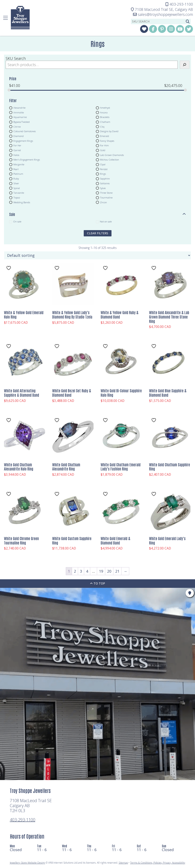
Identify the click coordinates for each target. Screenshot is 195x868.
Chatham (105, 122)
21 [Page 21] (117, 571)
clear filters (98, 233)
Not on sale (106, 222)
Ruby (16, 179)
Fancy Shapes (107, 141)
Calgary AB (162, 9)
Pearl (16, 169)
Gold (103, 150)
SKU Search (16, 58)
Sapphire (105, 179)
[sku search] (158, 21)
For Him (104, 146)
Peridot (104, 169)
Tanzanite (19, 193)
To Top (97, 583)
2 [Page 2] (75, 571)
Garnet (17, 150)
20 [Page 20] (109, 571)
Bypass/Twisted (22, 122)
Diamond (18, 136)
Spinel (17, 188)
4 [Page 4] (87, 571)
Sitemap (123, 863)
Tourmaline (106, 197)
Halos (16, 155)
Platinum (18, 174)
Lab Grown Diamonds (112, 155)
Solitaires (105, 183)
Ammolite (19, 112)
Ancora (104, 112)
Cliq (102, 127)
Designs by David (109, 131)
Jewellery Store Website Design (27, 863)
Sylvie (103, 188)
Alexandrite (19, 108)
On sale (17, 222)
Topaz (17, 197)
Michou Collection (110, 160)
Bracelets (105, 117)
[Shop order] (98, 255)
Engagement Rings (23, 141)
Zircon (103, 202)
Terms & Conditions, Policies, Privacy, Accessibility (158, 863)
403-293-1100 (23, 820)
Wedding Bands (22, 202)
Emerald (104, 136)
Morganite (19, 164)
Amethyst (105, 108)
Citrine (17, 127)
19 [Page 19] (101, 571)
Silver (16, 183)
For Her (17, 146)
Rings (103, 174)
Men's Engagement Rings (27, 160)
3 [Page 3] (81, 571)
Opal (103, 164)
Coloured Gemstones (25, 131)
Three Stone (106, 193)
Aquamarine (20, 117)
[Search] (185, 65)
